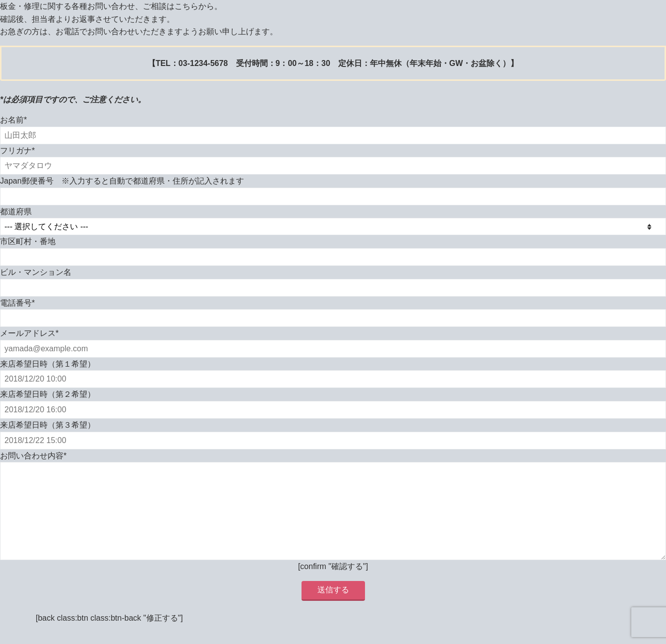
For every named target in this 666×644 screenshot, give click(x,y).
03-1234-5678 (203, 63)
